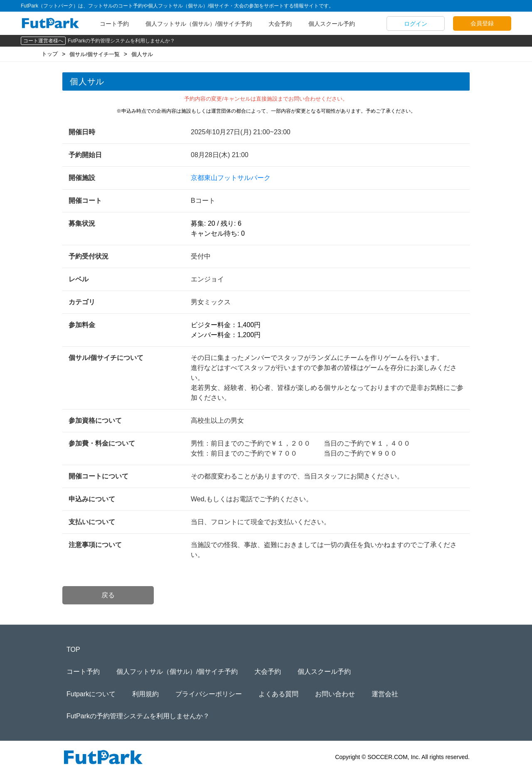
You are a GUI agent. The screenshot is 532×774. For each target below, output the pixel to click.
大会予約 (280, 24)
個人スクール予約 (332, 24)
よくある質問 (278, 694)
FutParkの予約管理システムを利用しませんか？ (121, 41)
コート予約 (114, 24)
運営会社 (385, 694)
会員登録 (482, 23)
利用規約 (145, 694)
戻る (108, 595)
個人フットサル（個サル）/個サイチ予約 (199, 24)
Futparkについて (91, 694)
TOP (73, 650)
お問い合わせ (335, 694)
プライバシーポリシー (209, 694)
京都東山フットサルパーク (231, 178)
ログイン (416, 24)
